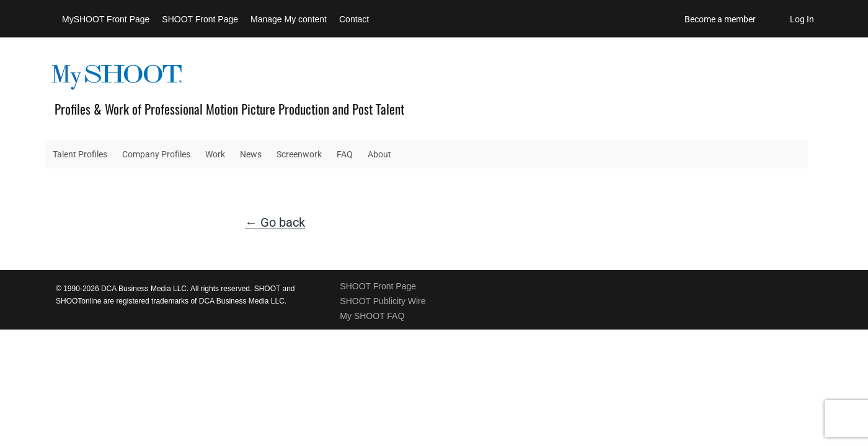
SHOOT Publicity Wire (383, 301)
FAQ (345, 154)
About (379, 154)
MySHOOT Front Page (106, 19)
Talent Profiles (80, 154)
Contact (354, 19)
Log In (802, 19)
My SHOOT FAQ (372, 316)
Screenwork (299, 154)
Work (215, 154)
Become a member (720, 19)
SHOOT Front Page (200, 19)
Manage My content (289, 19)
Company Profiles (156, 154)
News (251, 154)
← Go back (275, 222)
